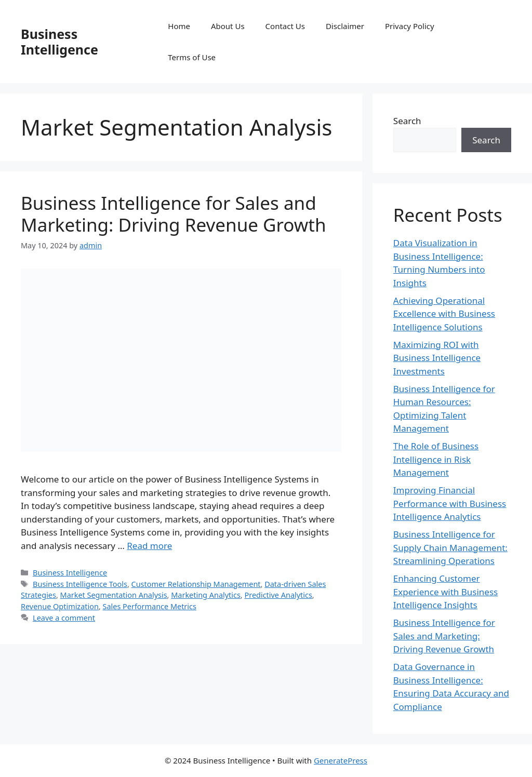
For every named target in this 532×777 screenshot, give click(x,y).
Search (407, 121)
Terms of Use (192, 57)
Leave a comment (64, 618)
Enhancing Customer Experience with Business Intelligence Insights (445, 592)
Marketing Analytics (206, 595)
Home (179, 26)
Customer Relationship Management (196, 584)
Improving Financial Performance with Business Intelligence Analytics (450, 503)
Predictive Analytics (278, 595)
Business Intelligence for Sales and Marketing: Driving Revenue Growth (174, 214)
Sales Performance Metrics (149, 606)
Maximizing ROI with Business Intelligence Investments (437, 358)
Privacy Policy (410, 26)
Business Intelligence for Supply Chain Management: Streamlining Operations (450, 547)
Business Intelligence (59, 42)
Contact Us (285, 26)
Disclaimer (345, 26)
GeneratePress (341, 760)
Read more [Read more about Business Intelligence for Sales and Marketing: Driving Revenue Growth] (149, 546)
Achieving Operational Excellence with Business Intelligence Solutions (444, 314)
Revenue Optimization (60, 606)
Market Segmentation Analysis (114, 595)
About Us (228, 26)
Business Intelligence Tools (80, 584)
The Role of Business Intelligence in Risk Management (436, 459)
